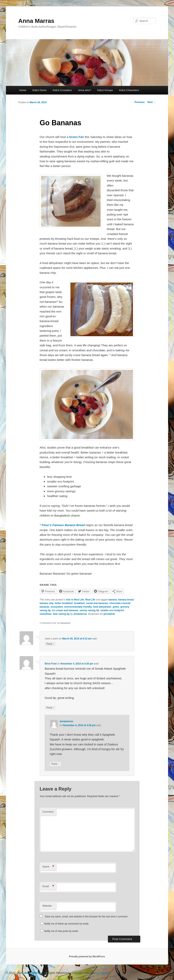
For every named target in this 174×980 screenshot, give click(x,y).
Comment (48, 812)
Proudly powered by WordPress (87, 957)
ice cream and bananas (65, 610)
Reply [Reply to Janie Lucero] (50, 644)
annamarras (80, 614)
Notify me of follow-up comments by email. (67, 924)
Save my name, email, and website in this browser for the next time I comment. (86, 917)
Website (47, 906)
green (116, 607)
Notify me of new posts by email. (61, 931)
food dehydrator (102, 607)
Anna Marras (36, 21)
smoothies (46, 614)
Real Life (90, 600)
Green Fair (77, 137)
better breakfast (64, 603)
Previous (138, 102)
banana (113, 600)
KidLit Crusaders (62, 90)
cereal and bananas (97, 603)
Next (152, 102)
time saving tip (61, 614)
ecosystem (57, 607)
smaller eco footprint (112, 610)
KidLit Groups (105, 90)
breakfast (79, 603)
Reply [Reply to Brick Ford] (50, 708)
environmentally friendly (78, 607)
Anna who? (84, 90)
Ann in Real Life (75, 600)
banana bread (126, 600)
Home (23, 90)
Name (48, 867)
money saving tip (89, 610)
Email (48, 886)
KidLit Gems (39, 90)
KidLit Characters (129, 90)
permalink (109, 614)
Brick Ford (51, 664)
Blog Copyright (102, 973)
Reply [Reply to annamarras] (55, 764)
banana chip (47, 603)
